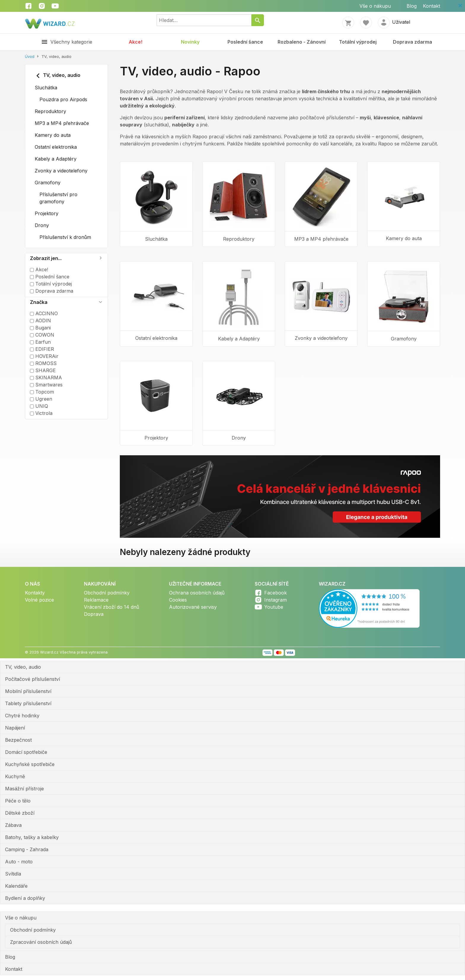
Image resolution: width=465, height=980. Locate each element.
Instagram (276, 600)
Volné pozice (39, 600)
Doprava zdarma (413, 42)
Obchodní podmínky (107, 593)
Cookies (178, 600)
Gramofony (48, 183)
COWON (42, 335)
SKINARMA (46, 378)
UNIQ (39, 406)
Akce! (136, 42)
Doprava (94, 614)
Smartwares (46, 385)
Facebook (276, 593)
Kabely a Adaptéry (56, 159)
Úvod (30, 57)
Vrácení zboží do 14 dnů (112, 607)
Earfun (40, 342)
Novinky (190, 42)
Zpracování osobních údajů (41, 942)
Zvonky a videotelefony (61, 171)
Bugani (40, 328)
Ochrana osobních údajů (197, 593)
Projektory (47, 213)
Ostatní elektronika (56, 147)
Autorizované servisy (193, 607)
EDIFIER (42, 349)
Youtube (274, 607)
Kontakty (35, 593)
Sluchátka (46, 88)
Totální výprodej (358, 42)
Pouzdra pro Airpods (63, 99)
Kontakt (431, 6)
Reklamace (96, 600)
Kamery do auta (53, 135)
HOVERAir (44, 356)
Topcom (42, 392)
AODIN (40, 321)
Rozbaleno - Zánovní (302, 42)
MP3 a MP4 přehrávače (62, 123)
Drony (42, 225)
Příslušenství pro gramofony (58, 198)
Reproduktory (50, 111)
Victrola (41, 413)
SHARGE (43, 370)
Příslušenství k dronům (65, 237)
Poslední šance (245, 42)
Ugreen (41, 399)
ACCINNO (44, 313)
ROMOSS (43, 363)
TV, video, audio (58, 76)
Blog (412, 6)
